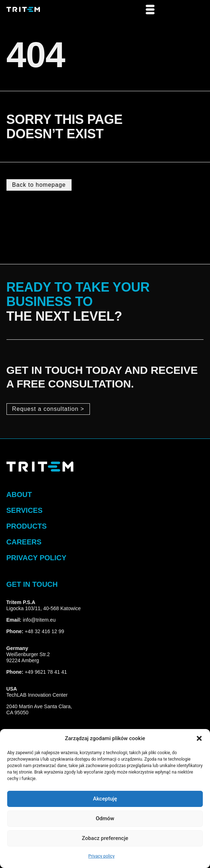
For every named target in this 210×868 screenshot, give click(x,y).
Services (25, 510)
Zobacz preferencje (105, 839)
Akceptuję (105, 799)
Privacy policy (101, 856)
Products (27, 526)
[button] (199, 738)
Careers (24, 542)
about (19, 495)
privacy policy (36, 558)
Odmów (105, 819)
